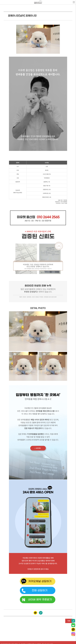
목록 (69, 621)
